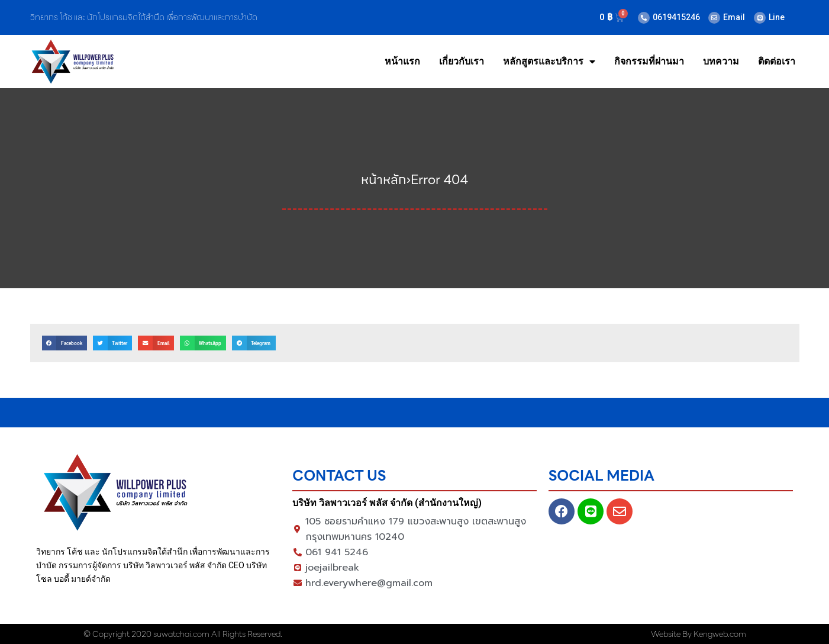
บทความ (721, 61)
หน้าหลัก (384, 180)
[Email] (714, 18)
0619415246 (676, 17)
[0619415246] (644, 18)
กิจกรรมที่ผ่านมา (649, 61)
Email (734, 17)
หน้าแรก (402, 61)
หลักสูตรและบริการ (549, 62)
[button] (64, 343)
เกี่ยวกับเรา (462, 61)
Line (777, 17)
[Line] (760, 18)
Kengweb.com (720, 634)
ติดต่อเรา (777, 61)
